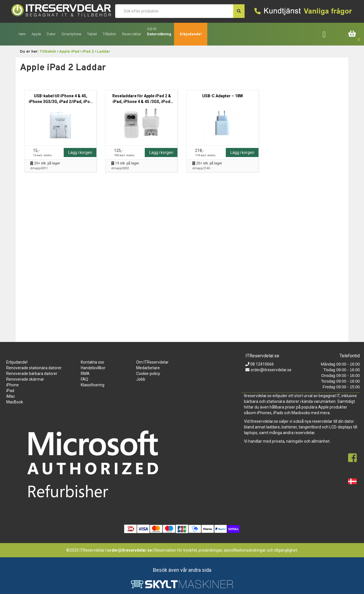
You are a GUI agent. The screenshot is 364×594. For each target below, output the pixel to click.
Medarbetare (148, 368)
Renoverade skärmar (25, 379)
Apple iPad (69, 52)
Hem (22, 34)
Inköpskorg (352, 34)
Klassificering (93, 385)
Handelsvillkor (93, 368)
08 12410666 (262, 364)
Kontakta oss (92, 362)
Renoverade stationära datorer (34, 368)
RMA (85, 374)
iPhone (13, 385)
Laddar (104, 52)
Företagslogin (328, 34)
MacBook (15, 402)
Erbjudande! (191, 34)
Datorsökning (159, 34)
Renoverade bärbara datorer (32, 374)
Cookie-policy (148, 374)
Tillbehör (48, 52)
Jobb (141, 379)
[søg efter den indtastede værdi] (239, 11)
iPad (10, 391)
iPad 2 (88, 52)
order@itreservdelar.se (271, 370)
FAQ (84, 379)
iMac (11, 396)
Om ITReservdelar (152, 362)
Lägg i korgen (80, 152)
